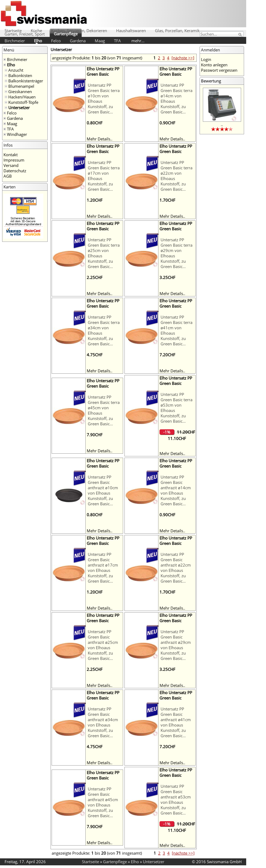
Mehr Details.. (100, 139)
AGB (8, 176)
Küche (36, 30)
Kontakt (11, 155)
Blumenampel (21, 86)
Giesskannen (20, 91)
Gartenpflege (66, 34)
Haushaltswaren (131, 30)
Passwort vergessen (219, 70)
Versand (11, 165)
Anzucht (16, 70)
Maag (100, 41)
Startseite (13, 30)
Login (206, 59)
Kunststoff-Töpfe (23, 102)
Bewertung (211, 81)
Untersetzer (19, 108)
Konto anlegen (214, 65)
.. (222, 124)
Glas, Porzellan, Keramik (177, 30)
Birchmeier (15, 41)
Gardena (78, 41)
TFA (117, 41)
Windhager (17, 134)
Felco (56, 41)
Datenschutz (15, 171)
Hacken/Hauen (22, 97)
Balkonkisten (20, 75)
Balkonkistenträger (26, 81)
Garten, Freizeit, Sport (25, 34)
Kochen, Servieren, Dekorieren (79, 30)
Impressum (14, 160)
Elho (38, 41)
